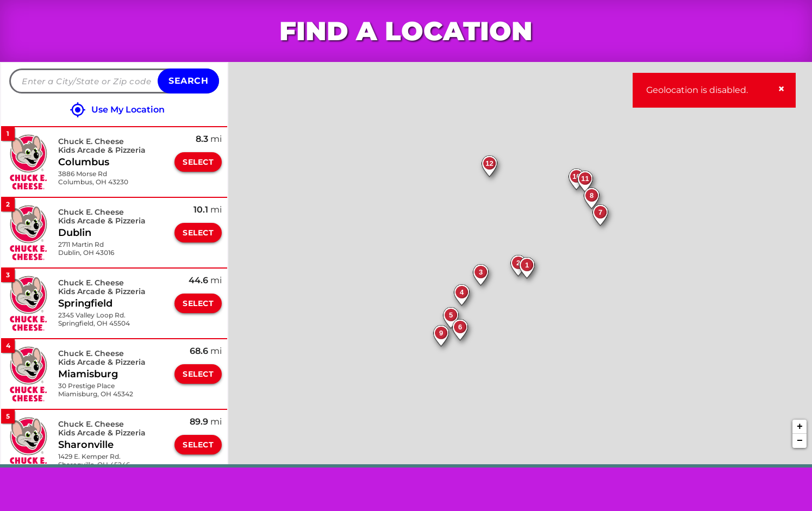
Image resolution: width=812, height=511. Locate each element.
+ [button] (800, 427)
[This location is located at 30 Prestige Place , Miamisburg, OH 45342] (96, 390)
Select (198, 162)
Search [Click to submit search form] (188, 81)
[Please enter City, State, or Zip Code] (114, 81)
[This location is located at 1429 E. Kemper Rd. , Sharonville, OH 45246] (94, 461)
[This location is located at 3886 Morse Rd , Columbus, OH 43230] (93, 178)
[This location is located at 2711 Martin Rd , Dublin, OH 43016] (86, 249)
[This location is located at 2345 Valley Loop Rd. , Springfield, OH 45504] (94, 319)
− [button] (800, 441)
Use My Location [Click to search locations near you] (128, 110)
